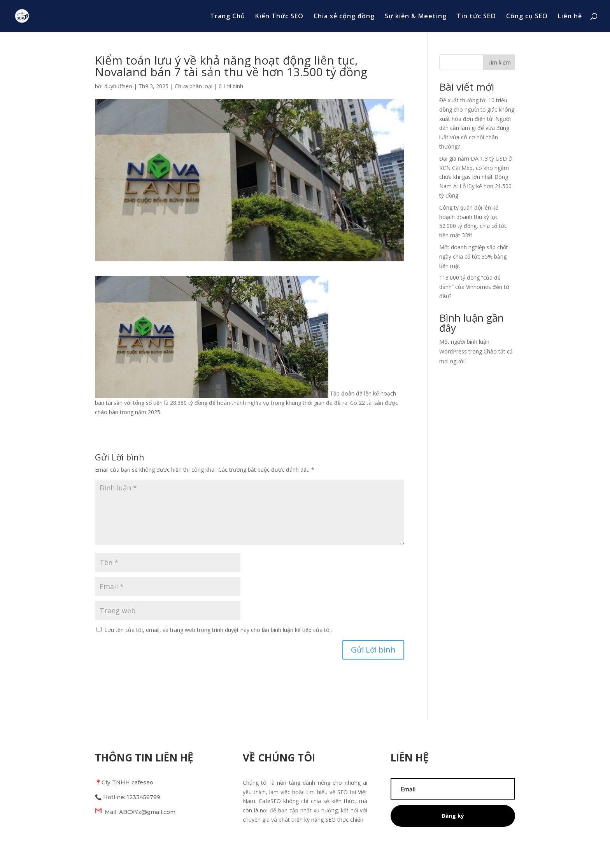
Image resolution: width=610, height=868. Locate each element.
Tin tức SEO (476, 17)
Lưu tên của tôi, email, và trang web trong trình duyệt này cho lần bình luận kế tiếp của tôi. (218, 630)
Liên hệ (570, 17)
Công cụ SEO (527, 17)
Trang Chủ (228, 17)
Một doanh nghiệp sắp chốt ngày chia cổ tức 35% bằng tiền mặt (474, 256)
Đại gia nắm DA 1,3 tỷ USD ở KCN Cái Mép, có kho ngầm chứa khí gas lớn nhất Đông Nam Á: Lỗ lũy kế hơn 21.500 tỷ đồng (476, 177)
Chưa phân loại (194, 86)
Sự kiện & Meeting (416, 17)
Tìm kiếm (499, 62)
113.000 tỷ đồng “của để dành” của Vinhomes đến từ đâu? (474, 287)
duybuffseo (118, 86)
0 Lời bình (231, 86)
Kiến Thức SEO (279, 17)
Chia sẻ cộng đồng (344, 17)
